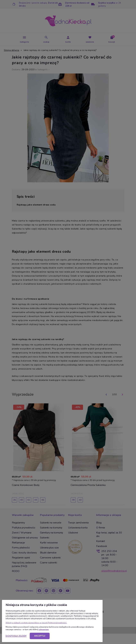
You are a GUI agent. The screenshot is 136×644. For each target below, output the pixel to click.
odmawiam (44, 629)
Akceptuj (40, 636)
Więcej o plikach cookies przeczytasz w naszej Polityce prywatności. (36, 623)
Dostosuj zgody (16, 636)
